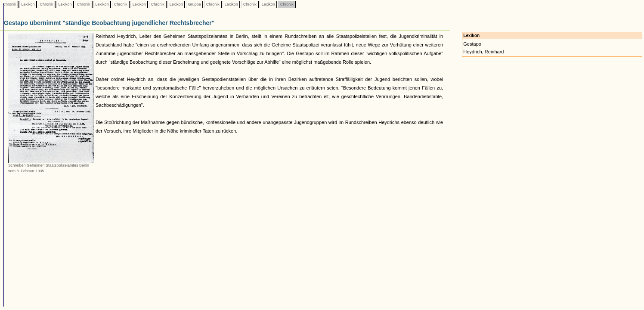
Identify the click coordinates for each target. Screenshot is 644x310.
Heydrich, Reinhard (483, 52)
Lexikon (28, 4)
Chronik (9, 4)
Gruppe (194, 4)
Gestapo (472, 44)
